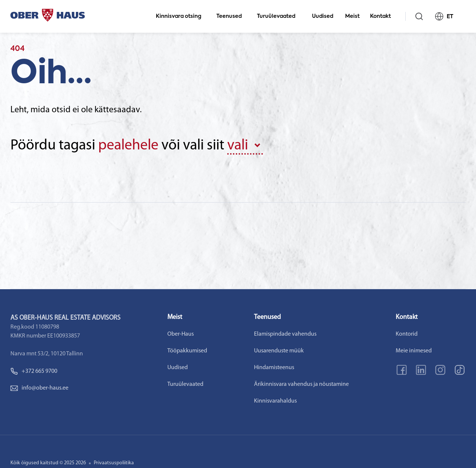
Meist (352, 16)
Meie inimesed (414, 351)
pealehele (128, 146)
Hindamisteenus (274, 368)
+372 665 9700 (34, 371)
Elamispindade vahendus (285, 334)
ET (447, 16)
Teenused (232, 16)
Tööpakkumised (187, 351)
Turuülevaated (279, 16)
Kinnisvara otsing (182, 16)
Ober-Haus (181, 334)
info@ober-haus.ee (39, 388)
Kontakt (384, 16)
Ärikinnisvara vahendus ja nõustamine (301, 384)
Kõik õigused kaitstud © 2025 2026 (48, 463)
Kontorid (407, 334)
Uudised (323, 16)
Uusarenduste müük (279, 351)
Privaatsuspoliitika (114, 463)
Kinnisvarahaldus (275, 401)
